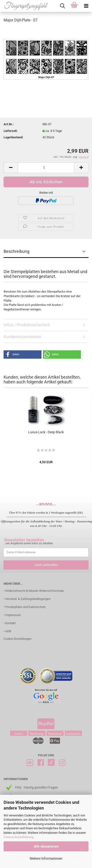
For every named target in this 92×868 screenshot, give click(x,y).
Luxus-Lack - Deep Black (46, 432)
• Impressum (12, 615)
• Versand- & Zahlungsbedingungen (27, 599)
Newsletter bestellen (24, 540)
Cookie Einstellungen (18, 639)
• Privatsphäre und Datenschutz (25, 607)
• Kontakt (10, 623)
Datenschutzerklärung (18, 837)
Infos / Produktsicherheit (27, 325)
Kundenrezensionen (22, 337)
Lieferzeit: (11, 131)
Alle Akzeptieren (46, 846)
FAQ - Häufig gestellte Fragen (37, 787)
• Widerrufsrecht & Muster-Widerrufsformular (34, 591)
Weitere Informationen (46, 858)
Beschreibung (16, 251)
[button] (23, 354)
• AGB (7, 631)
